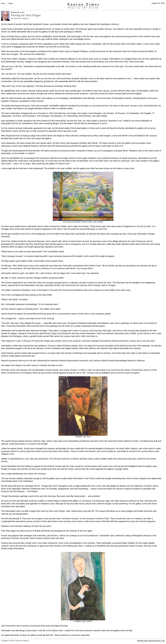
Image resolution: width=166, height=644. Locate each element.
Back (11, 3)
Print (3, 3)
